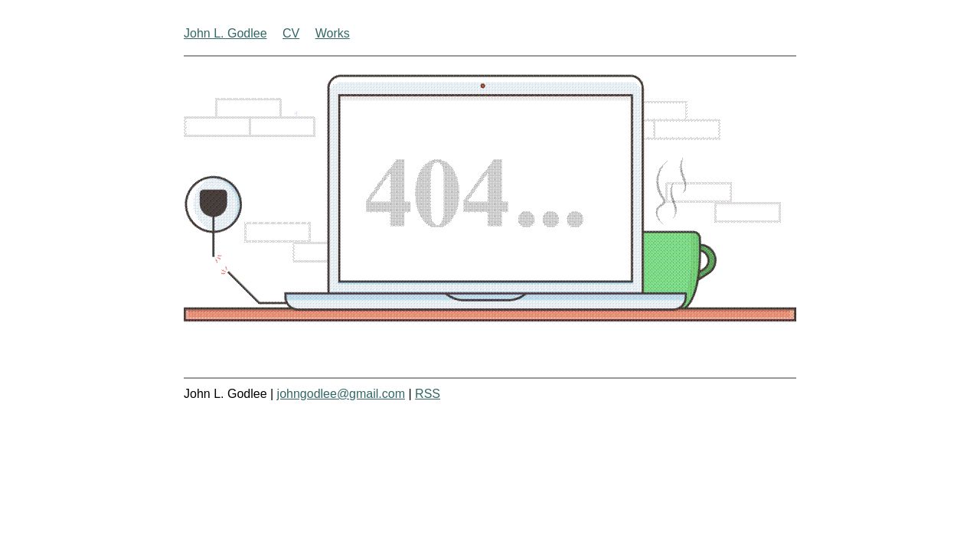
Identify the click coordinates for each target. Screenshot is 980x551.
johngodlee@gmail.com (341, 394)
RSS (428, 394)
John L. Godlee (225, 33)
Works (333, 33)
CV (291, 33)
